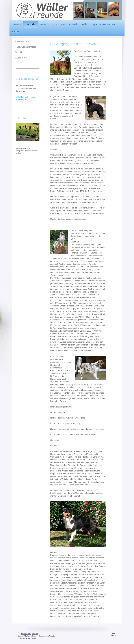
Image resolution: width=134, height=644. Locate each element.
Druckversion (24, 634)
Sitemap (35, 634)
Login (114, 633)
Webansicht (112, 635)
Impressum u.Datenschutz (27, 638)
